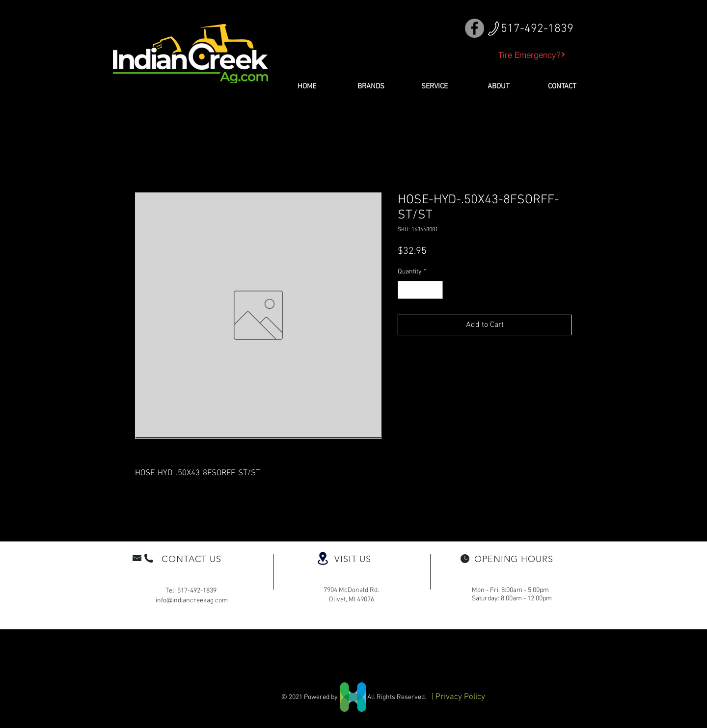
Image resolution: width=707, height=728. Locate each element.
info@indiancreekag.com (192, 601)
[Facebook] (475, 28)
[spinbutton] (420, 290)
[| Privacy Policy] (458, 698)
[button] (371, 86)
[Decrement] (405, 290)
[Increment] (435, 290)
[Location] (323, 558)
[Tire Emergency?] (532, 54)
